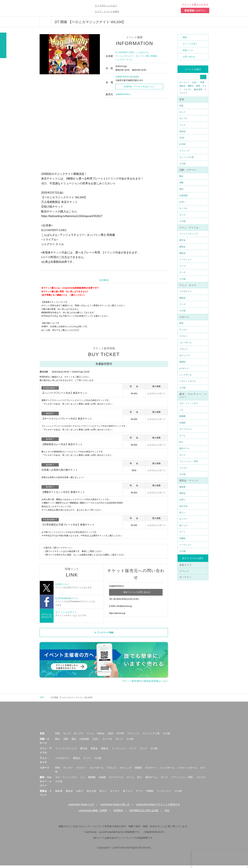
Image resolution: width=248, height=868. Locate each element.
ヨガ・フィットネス (189, 403)
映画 (198, 86)
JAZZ (182, 138)
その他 (182, 164)
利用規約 (118, 813)
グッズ (182, 272)
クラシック (184, 151)
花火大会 (183, 506)
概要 (185, 37)
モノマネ (183, 208)
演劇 (181, 183)
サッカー (183, 330)
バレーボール (185, 343)
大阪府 (135, 77)
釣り (181, 442)
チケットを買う (190, 44)
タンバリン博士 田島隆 (146, 56)
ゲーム (182, 436)
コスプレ (188, 89)
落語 (181, 189)
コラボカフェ (185, 291)
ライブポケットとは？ (106, 6)
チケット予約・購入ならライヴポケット (59, 8)
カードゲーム (185, 429)
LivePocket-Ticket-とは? (81, 807)
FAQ (167, 813)
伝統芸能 (183, 195)
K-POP (182, 144)
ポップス (183, 118)
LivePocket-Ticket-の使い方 (115, 807)
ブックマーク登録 (105, 635)
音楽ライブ (185, 565)
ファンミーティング (189, 234)
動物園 (182, 416)
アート (182, 532)
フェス (182, 125)
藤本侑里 (198, 89)
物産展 (182, 487)
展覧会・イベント (189, 480)
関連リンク (188, 50)
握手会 (182, 240)
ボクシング (184, 355)
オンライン (184, 82)
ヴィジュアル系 (187, 157)
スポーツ (184, 317)
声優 (202, 82)
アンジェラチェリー (125, 56)
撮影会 (182, 86)
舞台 (181, 176)
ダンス (182, 215)
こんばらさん (142, 52)
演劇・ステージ (188, 170)
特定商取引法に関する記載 (144, 813)
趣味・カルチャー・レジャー (46, 784)
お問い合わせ (189, 57)
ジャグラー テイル (124, 60)
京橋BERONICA (123, 77)
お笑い (195, 82)
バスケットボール (188, 381)
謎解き (191, 86)
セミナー (183, 519)
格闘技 (182, 362)
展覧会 (182, 247)
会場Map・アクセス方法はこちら (139, 87)
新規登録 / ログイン (195, 11)
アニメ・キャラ (188, 285)
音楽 (182, 99)
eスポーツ (184, 368)
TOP (42, 700)
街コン (182, 513)
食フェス (183, 525)
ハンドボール (185, 375)
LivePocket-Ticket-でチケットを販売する (158, 807)
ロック (182, 112)
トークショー (185, 259)
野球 (181, 323)
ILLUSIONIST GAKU (125, 52)
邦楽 (181, 106)
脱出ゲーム (184, 448)
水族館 (182, 423)
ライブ (182, 266)
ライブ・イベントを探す (107, 11)
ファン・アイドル (189, 228)
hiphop (182, 131)
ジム (181, 410)
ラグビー (183, 336)
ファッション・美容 (189, 461)
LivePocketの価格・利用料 (93, 813)
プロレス (183, 349)
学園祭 (182, 538)
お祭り (182, 500)
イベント (184, 571)
